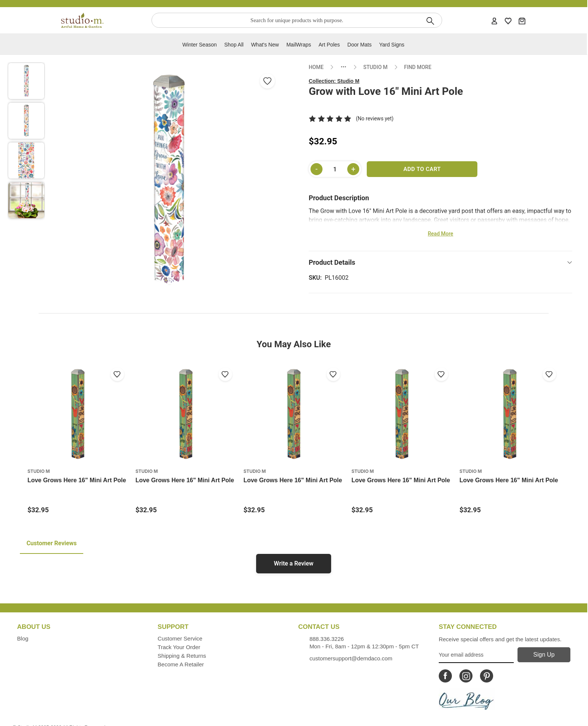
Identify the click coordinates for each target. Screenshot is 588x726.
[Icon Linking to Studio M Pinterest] (487, 676)
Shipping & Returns (182, 656)
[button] (26, 81)
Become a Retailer (181, 664)
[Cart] (522, 21)
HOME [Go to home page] (316, 67)
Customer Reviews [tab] (52, 543)
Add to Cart (422, 169)
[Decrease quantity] (316, 169)
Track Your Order (179, 647)
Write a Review (294, 563)
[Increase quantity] (353, 169)
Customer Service (180, 638)
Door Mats (359, 45)
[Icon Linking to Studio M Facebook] (445, 676)
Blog (23, 638)
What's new (265, 45)
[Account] (494, 21)
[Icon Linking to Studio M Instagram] (466, 676)
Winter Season (199, 45)
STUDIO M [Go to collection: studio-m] (376, 67)
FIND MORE (418, 67)
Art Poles (329, 45)
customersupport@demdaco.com (351, 658)
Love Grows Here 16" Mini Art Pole (77, 480)
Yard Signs (392, 45)
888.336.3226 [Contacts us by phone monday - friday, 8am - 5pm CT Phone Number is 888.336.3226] (327, 639)
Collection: (334, 81)
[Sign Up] (544, 655)
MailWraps (299, 45)
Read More (441, 234)
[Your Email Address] (476, 655)
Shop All (234, 45)
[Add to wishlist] (117, 374)
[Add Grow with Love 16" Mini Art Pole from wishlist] (267, 81)
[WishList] (508, 21)
